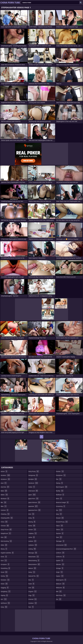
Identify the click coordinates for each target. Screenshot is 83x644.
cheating (5, 514)
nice (31, 580)
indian (32, 487)
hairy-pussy (34, 471)
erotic (4, 557)
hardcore (33, 483)
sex (59, 510)
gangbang (6, 591)
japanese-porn (35, 510)
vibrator (60, 564)
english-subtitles (7, 553)
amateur (5, 475)
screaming (61, 506)
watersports (61, 580)
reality (60, 491)
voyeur (60, 576)
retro (59, 499)
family (4, 576)
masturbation (34, 564)
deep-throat (6, 529)
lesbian (32, 541)
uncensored (61, 545)
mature (32, 568)
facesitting (5, 568)
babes (4, 495)
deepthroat (6, 533)
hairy (4, 607)
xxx (59, 599)
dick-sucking (6, 541)
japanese (33, 506)
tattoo (60, 529)
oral (31, 588)
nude (31, 584)
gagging (5, 588)
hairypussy (33, 475)
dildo (4, 545)
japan (32, 495)
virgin (59, 572)
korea (32, 526)
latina (32, 537)
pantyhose (61, 475)
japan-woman (34, 502)
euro (4, 560)
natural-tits (34, 576)
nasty (32, 572)
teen (59, 537)
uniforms (60, 557)
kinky (31, 518)
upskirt (60, 560)
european (5, 564)
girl (4, 599)
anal (4, 483)
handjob (33, 479)
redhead (60, 495)
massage (33, 553)
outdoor (33, 603)
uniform (60, 553)
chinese (5, 526)
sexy (59, 514)
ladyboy (33, 533)
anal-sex (5, 487)
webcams (60, 588)
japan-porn (33, 499)
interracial (33, 491)
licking (32, 549)
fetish (4, 584)
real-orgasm (62, 487)
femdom (5, 580)
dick (4, 537)
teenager (60, 541)
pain (31, 607)
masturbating (34, 560)
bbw (4, 506)
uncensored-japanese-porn (66, 549)
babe (4, 491)
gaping (4, 595)
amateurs (5, 479)
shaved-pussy (62, 522)
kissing (32, 522)
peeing (59, 483)
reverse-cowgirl (62, 502)
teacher (60, 533)
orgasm (33, 591)
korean (32, 529)
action (4, 471)
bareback (5, 499)
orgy (32, 595)
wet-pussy (61, 595)
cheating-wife (7, 518)
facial (4, 572)
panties (60, 471)
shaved (60, 518)
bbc (4, 502)
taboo (60, 526)
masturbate (34, 557)
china (4, 522)
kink (31, 514)
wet (59, 591)
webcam (60, 584)
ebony (4, 549)
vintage (60, 568)
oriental (33, 599)
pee (59, 479)
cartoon (5, 510)
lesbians (33, 545)
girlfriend (5, 603)
